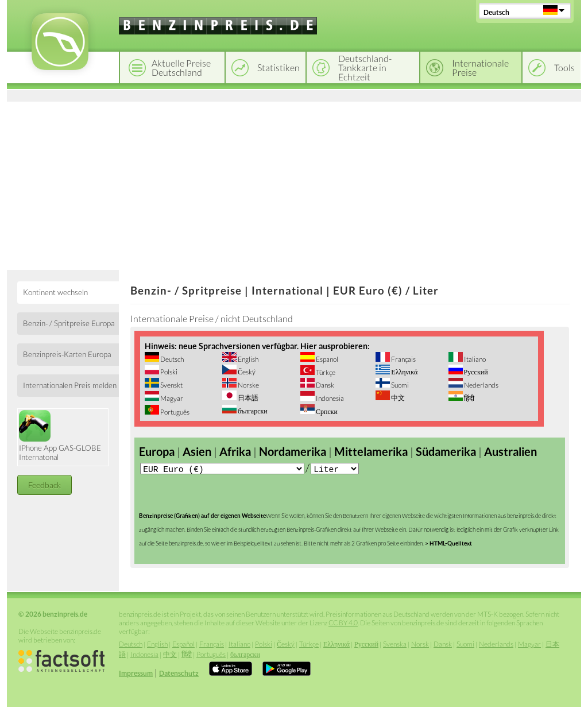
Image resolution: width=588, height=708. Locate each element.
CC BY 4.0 (343, 624)
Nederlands (481, 385)
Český (246, 372)
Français (403, 359)
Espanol (326, 359)
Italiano (474, 359)
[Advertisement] (294, 184)
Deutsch (496, 12)
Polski (168, 372)
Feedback (45, 485)
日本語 (247, 398)
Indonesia (329, 398)
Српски (326, 411)
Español (183, 645)
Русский (475, 372)
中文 (397, 398)
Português (174, 412)
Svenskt (171, 385)
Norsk (420, 645)
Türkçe (325, 372)
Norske (248, 385)
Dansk (324, 385)
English (247, 359)
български (252, 411)
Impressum (136, 674)
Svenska (395, 645)
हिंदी (469, 398)
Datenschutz (179, 674)
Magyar (171, 398)
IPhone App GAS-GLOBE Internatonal (60, 436)
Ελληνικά (404, 372)
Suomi (399, 385)
